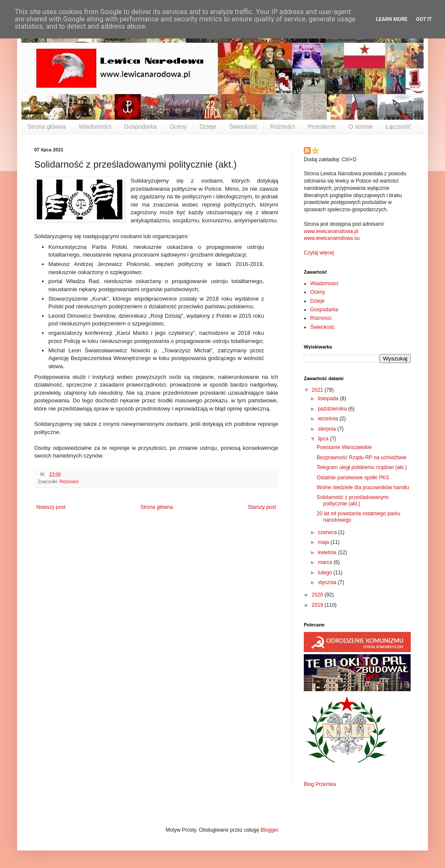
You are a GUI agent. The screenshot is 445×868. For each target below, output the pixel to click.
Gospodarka (140, 127)
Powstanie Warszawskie (344, 447)
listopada (329, 399)
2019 (318, 605)
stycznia (328, 582)
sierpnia (328, 429)
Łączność (398, 127)
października (333, 409)
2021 (318, 390)
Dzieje (208, 127)
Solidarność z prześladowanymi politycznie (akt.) (353, 500)
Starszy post (262, 507)
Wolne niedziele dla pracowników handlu (363, 487)
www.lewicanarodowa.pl (331, 231)
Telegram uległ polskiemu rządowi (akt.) (362, 467)
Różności (283, 127)
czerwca (328, 532)
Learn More (392, 19)
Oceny (178, 127)
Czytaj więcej (319, 253)
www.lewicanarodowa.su (332, 238)
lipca (324, 439)
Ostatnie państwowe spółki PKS (353, 478)
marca (326, 562)
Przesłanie (322, 127)
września (329, 419)
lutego (326, 573)
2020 (318, 595)
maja (324, 542)
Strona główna (47, 127)
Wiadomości (95, 127)
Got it (424, 19)
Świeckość (243, 127)
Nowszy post (51, 507)
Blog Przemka (320, 784)
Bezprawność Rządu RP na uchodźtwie (362, 458)
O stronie (361, 127)
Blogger (269, 830)
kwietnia (328, 552)
